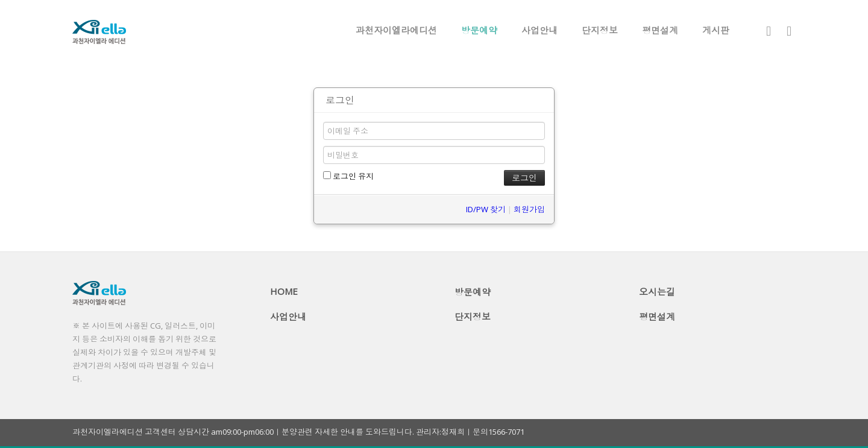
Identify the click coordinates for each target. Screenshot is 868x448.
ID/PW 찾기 (486, 209)
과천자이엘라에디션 (396, 30)
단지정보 (600, 30)
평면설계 (660, 30)
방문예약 (479, 30)
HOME (284, 291)
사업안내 (539, 30)
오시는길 (657, 292)
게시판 (716, 30)
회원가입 (529, 209)
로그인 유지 (348, 176)
